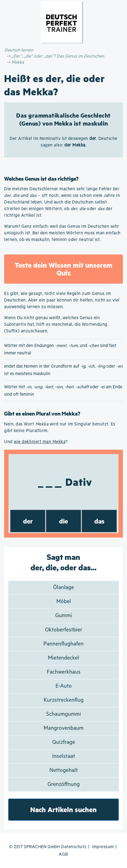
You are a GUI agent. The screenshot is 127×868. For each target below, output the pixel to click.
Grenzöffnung (64, 784)
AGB (64, 854)
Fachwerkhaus (64, 672)
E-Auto (64, 686)
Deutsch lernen (19, 50)
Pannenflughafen (64, 644)
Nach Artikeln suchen (64, 809)
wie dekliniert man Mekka (40, 442)
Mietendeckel (64, 658)
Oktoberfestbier (64, 630)
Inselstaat (64, 756)
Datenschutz (74, 847)
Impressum (103, 847)
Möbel (64, 602)
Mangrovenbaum (64, 728)
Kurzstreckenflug (64, 700)
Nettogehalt (64, 770)
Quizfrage (64, 742)
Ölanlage (64, 588)
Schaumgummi (64, 714)
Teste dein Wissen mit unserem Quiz (64, 269)
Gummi (64, 616)
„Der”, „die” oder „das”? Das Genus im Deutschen (58, 56)
